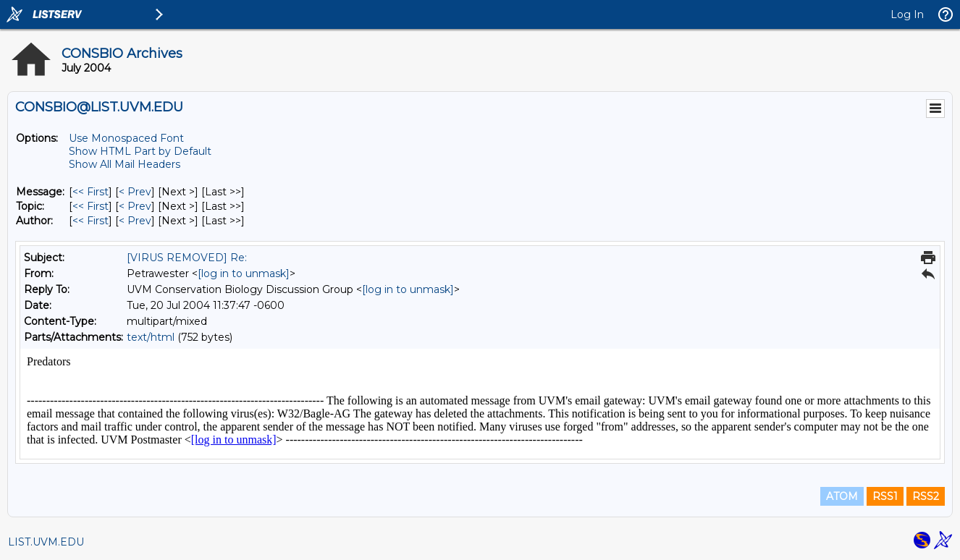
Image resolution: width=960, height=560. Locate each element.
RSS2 (926, 496)
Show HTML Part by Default (140, 151)
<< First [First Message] (90, 192)
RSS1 (885, 496)
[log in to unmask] (244, 273)
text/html (151, 337)
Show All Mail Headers (125, 164)
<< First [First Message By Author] (90, 221)
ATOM (842, 496)
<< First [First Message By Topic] (90, 206)
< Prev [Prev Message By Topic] (135, 206)
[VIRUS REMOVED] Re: (187, 258)
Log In (907, 14)
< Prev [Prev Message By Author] (135, 221)
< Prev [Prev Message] (135, 192)
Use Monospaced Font (126, 138)
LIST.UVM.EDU (46, 542)
